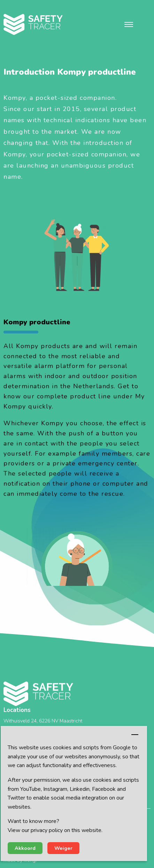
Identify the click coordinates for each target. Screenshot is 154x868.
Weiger (63, 848)
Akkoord (25, 848)
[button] (129, 24)
